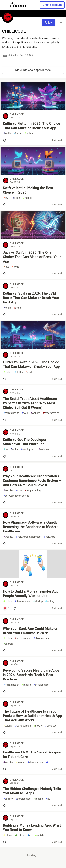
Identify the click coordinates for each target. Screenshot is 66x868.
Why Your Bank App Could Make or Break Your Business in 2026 (30, 631)
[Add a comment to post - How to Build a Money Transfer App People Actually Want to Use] (6, 609)
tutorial (8, 726)
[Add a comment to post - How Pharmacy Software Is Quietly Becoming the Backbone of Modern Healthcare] (5, 544)
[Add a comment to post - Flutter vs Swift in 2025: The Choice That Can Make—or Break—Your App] (5, 379)
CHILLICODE (17, 115)
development (28, 450)
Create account (52, 5)
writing (50, 601)
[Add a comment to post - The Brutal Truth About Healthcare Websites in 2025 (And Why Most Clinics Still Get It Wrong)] (5, 420)
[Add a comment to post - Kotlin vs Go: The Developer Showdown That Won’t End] (5, 456)
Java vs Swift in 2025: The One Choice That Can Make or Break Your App (32, 257)
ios (30, 835)
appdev (8, 799)
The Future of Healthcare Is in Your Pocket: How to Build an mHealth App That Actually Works (32, 716)
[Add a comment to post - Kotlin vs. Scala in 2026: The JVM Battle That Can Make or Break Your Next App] (5, 315)
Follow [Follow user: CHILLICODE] (48, 23)
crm (19, 491)
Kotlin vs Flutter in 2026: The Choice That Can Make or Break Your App (32, 126)
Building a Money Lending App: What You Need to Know (32, 827)
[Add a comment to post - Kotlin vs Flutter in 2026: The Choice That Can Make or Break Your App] (5, 140)
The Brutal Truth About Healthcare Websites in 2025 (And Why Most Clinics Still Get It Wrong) (30, 403)
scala (17, 308)
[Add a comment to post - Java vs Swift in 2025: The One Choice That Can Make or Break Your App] (5, 274)
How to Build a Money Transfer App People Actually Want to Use (31, 594)
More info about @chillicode (33, 70)
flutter (18, 134)
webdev (36, 413)
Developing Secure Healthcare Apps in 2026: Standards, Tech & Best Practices (31, 675)
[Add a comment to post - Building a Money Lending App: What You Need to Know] (5, 842)
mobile (29, 134)
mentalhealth (11, 413)
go (5, 450)
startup (38, 601)
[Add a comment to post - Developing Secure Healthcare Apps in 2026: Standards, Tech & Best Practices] (5, 692)
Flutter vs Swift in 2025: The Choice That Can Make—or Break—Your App (31, 364)
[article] (33, 109)
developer (51, 726)
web (25, 413)
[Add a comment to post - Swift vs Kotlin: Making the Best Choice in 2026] (5, 205)
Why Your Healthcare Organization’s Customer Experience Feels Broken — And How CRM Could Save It (32, 481)
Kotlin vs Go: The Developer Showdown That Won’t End (25, 442)
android (8, 644)
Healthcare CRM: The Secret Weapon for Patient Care (32, 754)
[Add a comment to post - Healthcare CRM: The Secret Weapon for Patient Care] (5, 769)
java (6, 267)
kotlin (7, 134)
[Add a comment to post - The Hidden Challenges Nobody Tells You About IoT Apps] (5, 806)
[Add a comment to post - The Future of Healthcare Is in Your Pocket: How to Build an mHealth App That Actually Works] (5, 733)
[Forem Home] (18, 5)
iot (48, 799)
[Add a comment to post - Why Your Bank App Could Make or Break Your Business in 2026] (5, 651)
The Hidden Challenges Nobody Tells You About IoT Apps (32, 791)
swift (7, 198)
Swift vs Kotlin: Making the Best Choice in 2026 (28, 190)
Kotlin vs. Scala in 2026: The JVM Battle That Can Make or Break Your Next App (31, 298)
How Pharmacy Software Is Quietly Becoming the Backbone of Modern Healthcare (31, 527)
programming (51, 413)
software (50, 537)
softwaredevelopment (16, 496)
